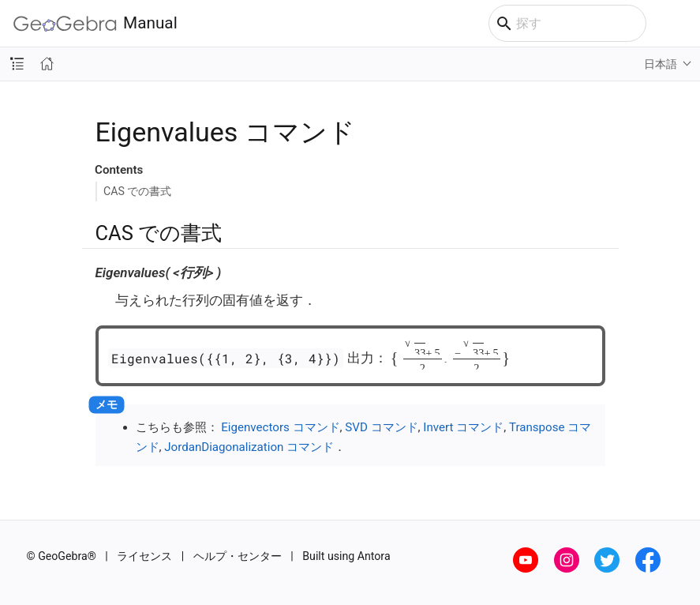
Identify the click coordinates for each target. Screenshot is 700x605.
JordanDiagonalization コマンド (249, 447)
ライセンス (144, 556)
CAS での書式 (137, 191)
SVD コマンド (381, 427)
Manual (95, 23)
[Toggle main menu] (680, 24)
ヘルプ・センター (238, 556)
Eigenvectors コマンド (280, 427)
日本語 (661, 64)
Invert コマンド (463, 427)
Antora (374, 556)
